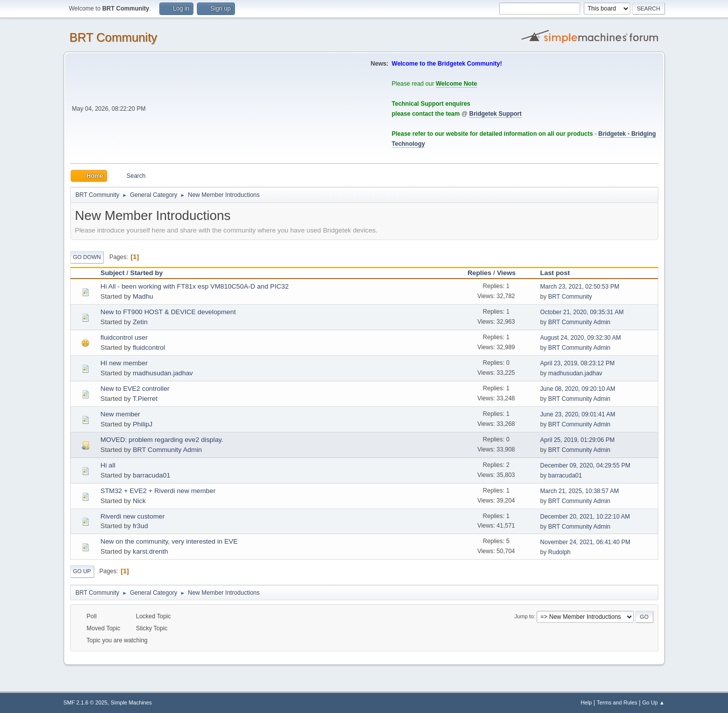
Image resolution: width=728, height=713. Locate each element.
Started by (147, 273)
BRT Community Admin (579, 322)
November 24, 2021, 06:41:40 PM (585, 542)
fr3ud (140, 526)
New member (120, 414)
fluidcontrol (149, 347)
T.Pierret (145, 399)
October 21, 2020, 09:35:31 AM (582, 312)
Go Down (87, 257)
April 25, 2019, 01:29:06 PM (577, 440)
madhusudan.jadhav (163, 373)
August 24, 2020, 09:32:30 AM (580, 338)
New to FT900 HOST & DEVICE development (168, 312)
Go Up (82, 571)
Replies (479, 273)
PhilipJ (143, 424)
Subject (113, 273)
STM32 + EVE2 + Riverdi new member (158, 491)
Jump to (524, 616)
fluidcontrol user (124, 337)
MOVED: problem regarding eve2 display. (162, 440)
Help (586, 702)
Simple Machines (131, 702)
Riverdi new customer (133, 516)
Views (511, 273)
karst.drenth (150, 551)
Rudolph (559, 552)
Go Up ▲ (654, 702)
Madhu (143, 296)
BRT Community (113, 37)
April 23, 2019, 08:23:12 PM (577, 363)
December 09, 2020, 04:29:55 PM (585, 465)
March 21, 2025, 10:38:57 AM (579, 491)
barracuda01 (152, 475)
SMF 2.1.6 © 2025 (86, 702)
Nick (139, 501)
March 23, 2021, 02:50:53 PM (580, 287)
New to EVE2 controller (135, 389)
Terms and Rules (617, 702)
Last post (555, 273)
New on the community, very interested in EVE (169, 541)
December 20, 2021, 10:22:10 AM (585, 517)
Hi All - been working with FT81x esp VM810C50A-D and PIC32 (195, 286)
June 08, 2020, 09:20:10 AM (578, 389)
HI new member (124, 363)
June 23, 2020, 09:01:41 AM (578, 414)
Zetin (140, 322)
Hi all (108, 465)
